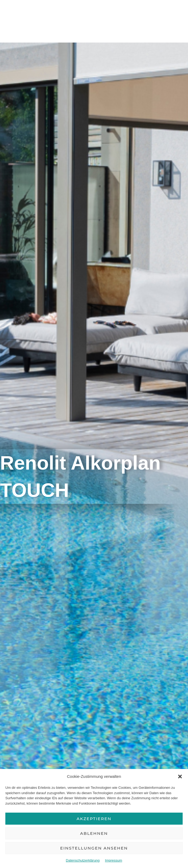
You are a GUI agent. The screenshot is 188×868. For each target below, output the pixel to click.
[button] (180, 776)
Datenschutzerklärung (83, 860)
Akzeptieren (94, 819)
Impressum (113, 860)
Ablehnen (94, 833)
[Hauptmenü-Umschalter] (177, 19)
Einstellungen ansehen (94, 848)
